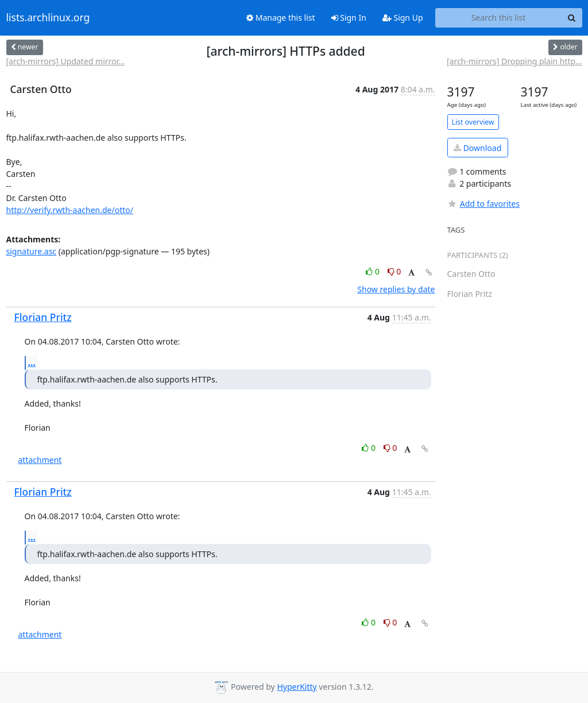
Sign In (349, 18)
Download (477, 148)
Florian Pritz (43, 317)
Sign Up (403, 18)
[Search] (572, 18)
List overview (473, 122)
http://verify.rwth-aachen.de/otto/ (70, 210)
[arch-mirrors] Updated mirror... (66, 61)
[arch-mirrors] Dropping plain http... (514, 61)
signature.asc (32, 251)
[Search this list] (499, 18)
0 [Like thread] (374, 271)
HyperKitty (297, 687)
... (32, 362)
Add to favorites (483, 204)
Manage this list (281, 18)
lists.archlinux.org (48, 18)
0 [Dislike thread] (394, 271)
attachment (40, 460)
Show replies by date (396, 289)
